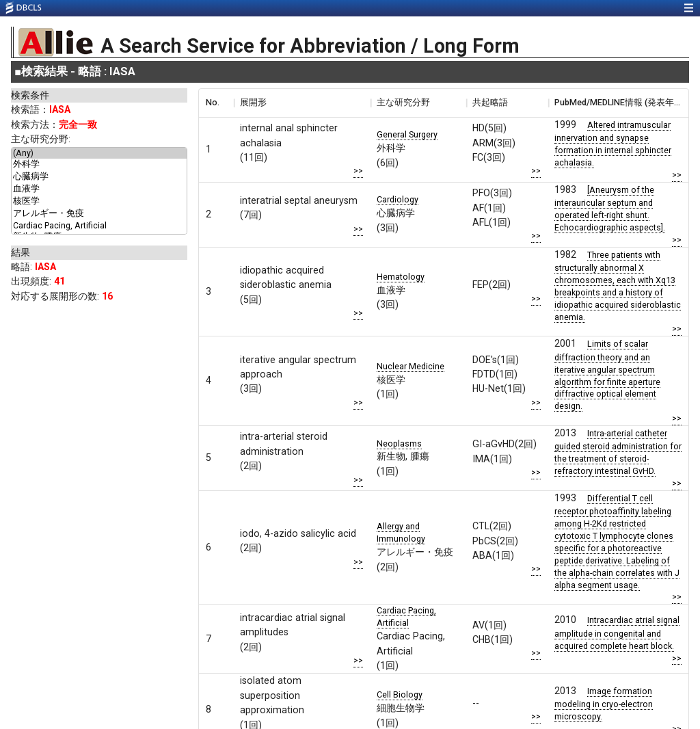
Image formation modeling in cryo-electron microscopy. (604, 704)
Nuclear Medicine (410, 366)
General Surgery (407, 134)
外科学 (99, 165)
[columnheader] (216, 103)
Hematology (401, 277)
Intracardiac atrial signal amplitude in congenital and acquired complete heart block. (617, 633)
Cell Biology (400, 694)
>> (358, 171)
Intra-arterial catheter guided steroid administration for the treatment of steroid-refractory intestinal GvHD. (618, 452)
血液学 (99, 189)
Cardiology (398, 199)
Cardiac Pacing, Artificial (99, 226)
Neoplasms (399, 443)
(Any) (99, 153)
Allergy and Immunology (401, 532)
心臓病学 (99, 177)
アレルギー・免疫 (99, 214)
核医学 (99, 202)
